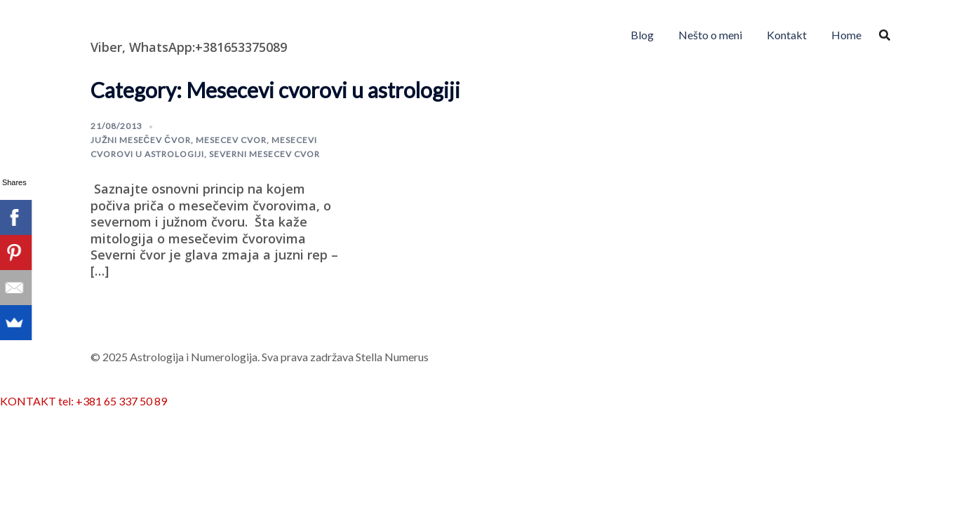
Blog (642, 35)
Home (846, 35)
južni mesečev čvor (141, 140)
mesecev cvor (231, 140)
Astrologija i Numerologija (172, 25)
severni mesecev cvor (264, 154)
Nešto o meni (710, 35)
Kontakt (787, 35)
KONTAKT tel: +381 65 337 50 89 (83, 401)
